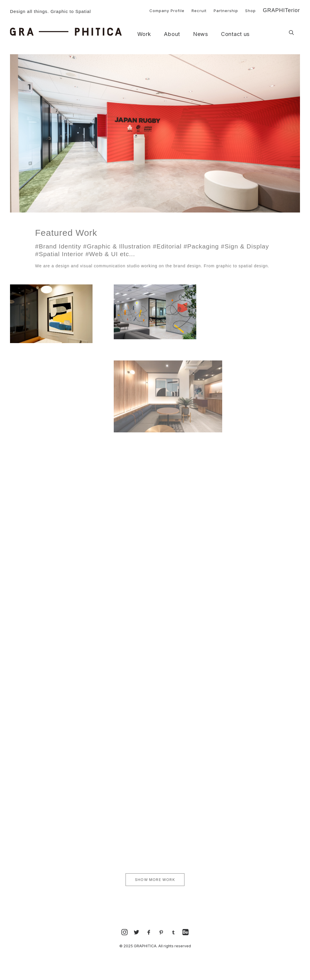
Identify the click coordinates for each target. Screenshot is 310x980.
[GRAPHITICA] (66, 32)
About (172, 34)
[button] (291, 33)
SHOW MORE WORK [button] (155, 880)
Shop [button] (250, 11)
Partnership (226, 11)
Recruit (199, 11)
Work (144, 34)
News (201, 34)
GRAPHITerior (281, 10)
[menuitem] (164, 10)
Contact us (235, 34)
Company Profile (167, 11)
